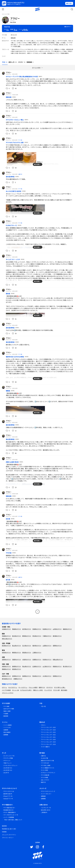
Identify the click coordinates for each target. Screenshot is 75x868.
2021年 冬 (6, 773)
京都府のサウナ (17, 659)
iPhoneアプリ (7, 796)
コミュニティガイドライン (9, 835)
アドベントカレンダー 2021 (48, 737)
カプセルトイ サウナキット (48, 773)
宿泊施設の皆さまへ (9, 810)
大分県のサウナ (47, 676)
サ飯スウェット (8, 763)
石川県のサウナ (27, 646)
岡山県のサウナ (27, 666)
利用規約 (4, 832)
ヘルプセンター (45, 808)
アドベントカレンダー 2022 (48, 735)
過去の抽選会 (7, 732)
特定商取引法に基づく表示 (9, 829)
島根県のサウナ (17, 666)
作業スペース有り (38, 690)
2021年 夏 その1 (8, 768)
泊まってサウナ (45, 780)
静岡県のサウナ (17, 652)
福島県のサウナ (67, 629)
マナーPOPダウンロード (10, 815)
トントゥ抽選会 (8, 725)
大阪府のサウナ (27, 659)
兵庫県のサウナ (37, 659)
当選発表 (6, 730)
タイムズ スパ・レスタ (13, 259)
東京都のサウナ (57, 636)
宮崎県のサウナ (57, 676)
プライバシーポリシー (8, 838)
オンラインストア (8, 756)
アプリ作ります (45, 763)
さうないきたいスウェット (10, 765)
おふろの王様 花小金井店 (14, 191)
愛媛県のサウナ (6, 669)
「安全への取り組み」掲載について (13, 820)
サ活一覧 (43, 706)
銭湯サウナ (42, 687)
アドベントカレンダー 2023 (48, 732)
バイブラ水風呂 (6, 690)
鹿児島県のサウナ (7, 679)
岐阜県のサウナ (6, 652)
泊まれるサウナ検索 (9, 709)
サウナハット (7, 761)
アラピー (15, 18)
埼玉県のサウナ (37, 636)
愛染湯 (8, 294)
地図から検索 (7, 711)
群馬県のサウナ (27, 636)
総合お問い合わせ (46, 810)
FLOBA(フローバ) (11, 225)
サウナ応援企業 (45, 775)
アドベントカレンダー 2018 (48, 744)
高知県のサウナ (17, 669)
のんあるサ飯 (44, 758)
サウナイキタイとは (9, 791)
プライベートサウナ (8, 693)
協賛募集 (6, 735)
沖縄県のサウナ (18, 679)
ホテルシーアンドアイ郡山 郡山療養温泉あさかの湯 (22, 76)
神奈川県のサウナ (7, 639)
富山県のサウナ (17, 646)
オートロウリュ (23, 687)
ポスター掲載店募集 (9, 812)
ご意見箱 (43, 812)
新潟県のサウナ (6, 646)
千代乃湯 (9, 553)
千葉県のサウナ (47, 636)
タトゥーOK (16, 690)
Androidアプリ (7, 799)
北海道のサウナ (6, 629)
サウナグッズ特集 (8, 758)
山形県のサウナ (57, 629)
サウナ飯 (20, 140)
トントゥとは (7, 727)
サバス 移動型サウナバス (48, 768)
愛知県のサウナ (27, 652)
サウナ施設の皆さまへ (9, 808)
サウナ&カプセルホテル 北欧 (15, 142)
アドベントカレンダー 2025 (48, 727)
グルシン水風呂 (33, 687)
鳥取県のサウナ (6, 666)
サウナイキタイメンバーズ (48, 791)
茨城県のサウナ (6, 636)
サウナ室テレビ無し (60, 687)
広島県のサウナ (37, 666)
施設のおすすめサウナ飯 (47, 761)
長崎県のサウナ (27, 676)
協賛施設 (43, 796)
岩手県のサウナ (27, 629)
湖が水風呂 (64, 690)
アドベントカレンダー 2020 (48, 739)
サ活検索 (6, 714)
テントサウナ (48, 690)
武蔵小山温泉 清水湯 (12, 462)
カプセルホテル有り (26, 690)
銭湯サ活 (43, 782)
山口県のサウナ (47, 666)
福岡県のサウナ (6, 676)
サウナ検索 (6, 706)
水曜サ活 (20, 174)
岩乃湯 (8, 580)
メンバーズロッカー (46, 794)
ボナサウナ (50, 687)
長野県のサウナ (57, 646)
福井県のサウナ (37, 646)
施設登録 (6, 716)
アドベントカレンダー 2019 (48, 742)
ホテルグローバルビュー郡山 (15, 120)
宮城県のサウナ (37, 629)
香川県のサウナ (67, 666)
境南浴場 (13, 38)
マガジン (43, 725)
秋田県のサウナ (47, 629)
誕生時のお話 (7, 794)
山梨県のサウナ (47, 646)
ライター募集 (44, 747)
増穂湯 (8, 391)
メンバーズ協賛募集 (9, 817)
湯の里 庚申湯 (10, 177)
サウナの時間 (44, 778)
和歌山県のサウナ (58, 659)
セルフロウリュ (13, 687)
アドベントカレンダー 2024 (48, 730)
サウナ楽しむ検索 (46, 765)
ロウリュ (4, 687)
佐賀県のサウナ (17, 676)
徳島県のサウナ (57, 666)
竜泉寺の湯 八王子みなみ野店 (15, 357)
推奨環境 (4, 826)
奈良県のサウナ (47, 659)
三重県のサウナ (37, 652)
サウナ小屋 (56, 690)
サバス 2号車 (44, 770)
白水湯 (8, 519)
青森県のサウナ (17, 629)
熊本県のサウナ (37, 676)
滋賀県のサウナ (6, 659)
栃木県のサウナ (17, 636)
